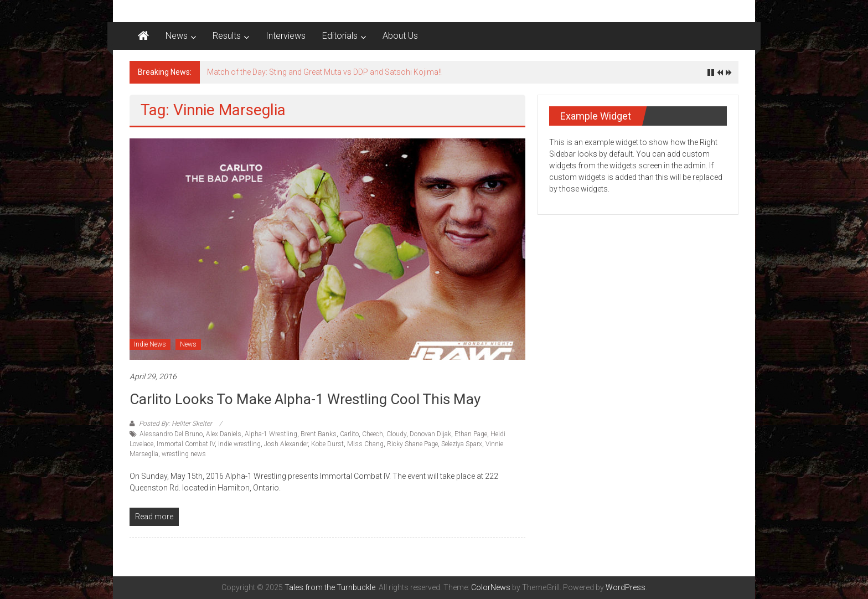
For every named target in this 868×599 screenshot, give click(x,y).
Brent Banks (319, 434)
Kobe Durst (327, 444)
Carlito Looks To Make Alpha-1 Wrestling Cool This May (305, 399)
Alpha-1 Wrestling (271, 434)
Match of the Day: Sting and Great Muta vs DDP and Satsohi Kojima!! (324, 72)
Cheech (373, 434)
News (177, 36)
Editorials (340, 36)
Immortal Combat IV (186, 444)
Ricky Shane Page (412, 444)
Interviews (286, 36)
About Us (400, 36)
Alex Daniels (224, 434)
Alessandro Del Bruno (171, 434)
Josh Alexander (286, 444)
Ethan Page (471, 434)
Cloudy (396, 434)
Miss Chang (365, 444)
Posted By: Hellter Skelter (175, 424)
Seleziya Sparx (462, 444)
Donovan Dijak (430, 434)
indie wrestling (239, 444)
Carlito (349, 434)
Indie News (150, 344)
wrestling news (184, 454)
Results (227, 36)
